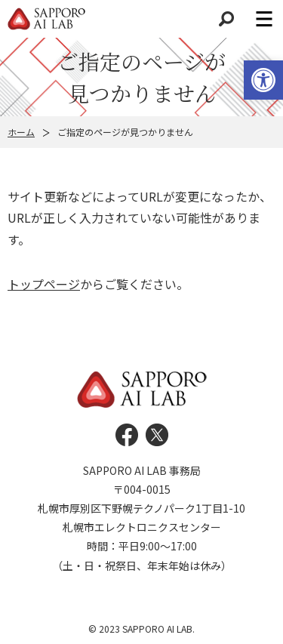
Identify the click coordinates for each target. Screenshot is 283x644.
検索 (226, 19)
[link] (263, 80)
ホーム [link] (21, 132)
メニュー (264, 19)
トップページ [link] (44, 284)
